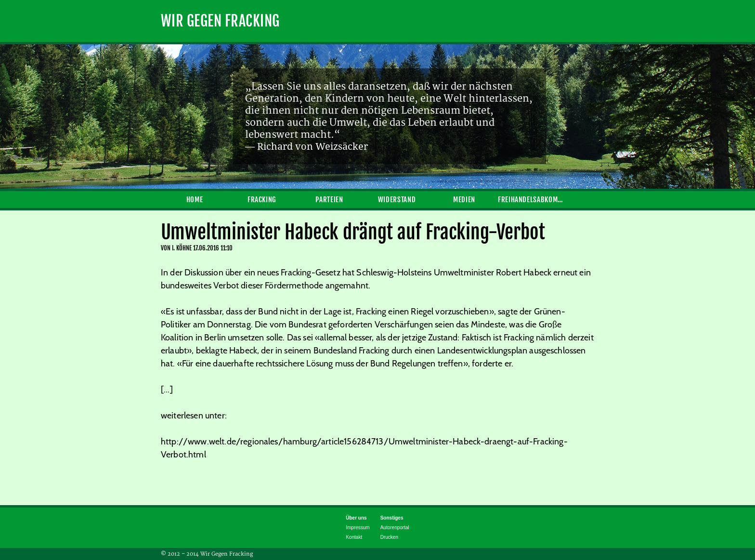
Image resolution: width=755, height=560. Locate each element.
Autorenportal (395, 527)
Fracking (262, 200)
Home (195, 200)
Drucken (389, 537)
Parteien (329, 200)
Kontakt (354, 537)
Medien (464, 200)
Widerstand (397, 200)
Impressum (358, 527)
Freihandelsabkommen (532, 200)
